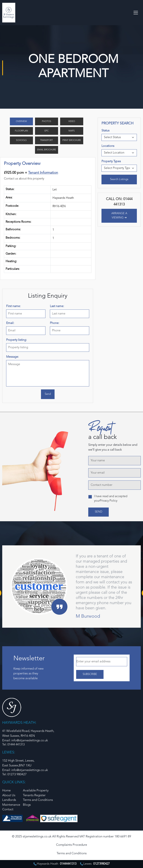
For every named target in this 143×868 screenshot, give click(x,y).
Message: (12, 357)
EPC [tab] (47, 131)
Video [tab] (72, 121)
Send (48, 394)
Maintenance (11, 805)
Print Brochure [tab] (72, 140)
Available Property (36, 791)
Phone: (55, 323)
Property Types (111, 162)
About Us (9, 795)
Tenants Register (34, 795)
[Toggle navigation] (136, 13)
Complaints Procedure (71, 845)
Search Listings (119, 179)
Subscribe (90, 674)
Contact (8, 809)
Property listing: (16, 340)
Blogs (27, 805)
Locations (108, 146)
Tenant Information (43, 173)
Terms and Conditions (38, 800)
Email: (10, 323)
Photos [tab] (47, 121)
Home (6, 791)
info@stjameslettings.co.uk (30, 770)
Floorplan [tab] (21, 131)
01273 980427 (17, 774)
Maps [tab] (72, 131)
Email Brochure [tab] (47, 150)
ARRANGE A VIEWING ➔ (119, 216)
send (98, 512)
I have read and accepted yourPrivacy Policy (111, 499)
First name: (13, 306)
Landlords (9, 800)
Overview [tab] (21, 121)
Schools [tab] (21, 140)
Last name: (57, 306)
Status (105, 131)
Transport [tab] (46, 140)
